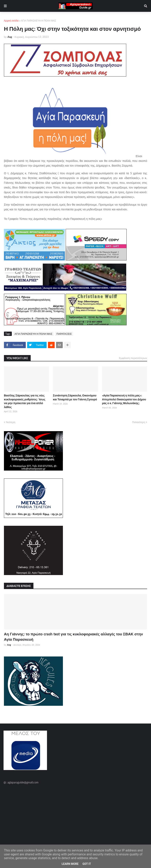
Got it (87, 864)
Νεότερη (11, 422)
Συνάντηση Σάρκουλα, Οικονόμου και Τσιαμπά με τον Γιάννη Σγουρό (75, 397)
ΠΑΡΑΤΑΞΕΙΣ (64, 334)
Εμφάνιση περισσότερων (133, 358)
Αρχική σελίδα (11, 21)
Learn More (70, 864)
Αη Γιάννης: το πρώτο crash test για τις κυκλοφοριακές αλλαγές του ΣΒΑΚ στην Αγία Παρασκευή (73, 637)
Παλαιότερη (139, 422)
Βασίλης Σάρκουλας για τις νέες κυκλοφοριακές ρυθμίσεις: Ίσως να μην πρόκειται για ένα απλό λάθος (25, 401)
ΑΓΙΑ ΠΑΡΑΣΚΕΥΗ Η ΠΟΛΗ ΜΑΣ (39, 21)
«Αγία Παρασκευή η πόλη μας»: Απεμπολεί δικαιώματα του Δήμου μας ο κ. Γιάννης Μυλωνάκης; (124, 399)
